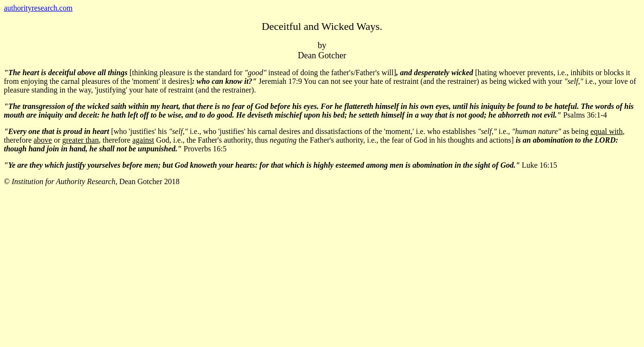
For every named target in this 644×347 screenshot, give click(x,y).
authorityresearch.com (38, 8)
